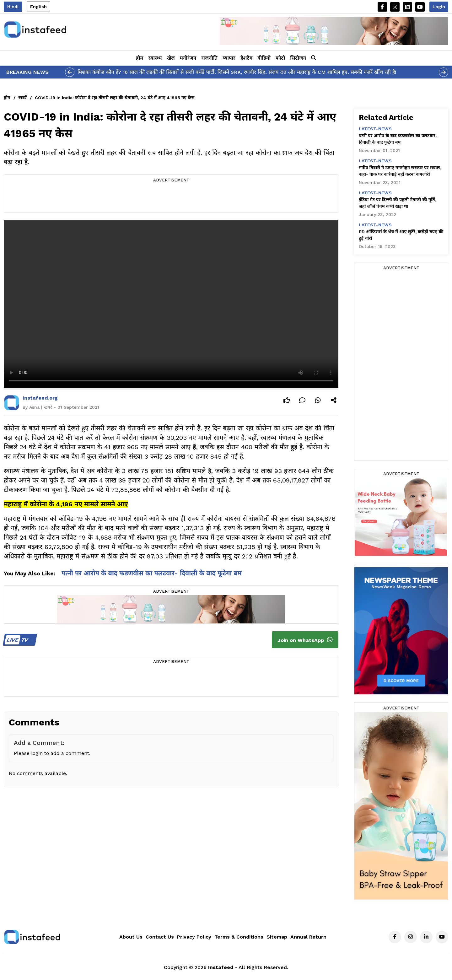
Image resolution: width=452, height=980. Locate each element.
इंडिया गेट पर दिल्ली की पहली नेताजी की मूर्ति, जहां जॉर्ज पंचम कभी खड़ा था (398, 203)
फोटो (280, 58)
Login (439, 7)
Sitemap (277, 937)
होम (140, 58)
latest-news (375, 129)
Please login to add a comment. (52, 753)
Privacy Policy (194, 937)
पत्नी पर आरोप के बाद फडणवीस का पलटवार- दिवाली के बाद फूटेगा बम (152, 573)
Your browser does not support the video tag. (171, 304)
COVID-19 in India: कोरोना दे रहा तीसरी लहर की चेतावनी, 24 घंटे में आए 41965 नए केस (115, 98)
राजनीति (209, 58)
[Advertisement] (171, 198)
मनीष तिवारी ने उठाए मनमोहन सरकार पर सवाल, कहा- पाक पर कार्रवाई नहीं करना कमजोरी (400, 171)
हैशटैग (246, 58)
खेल (171, 58)
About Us (131, 937)
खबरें (23, 98)
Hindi (13, 7)
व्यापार (229, 58)
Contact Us (160, 937)
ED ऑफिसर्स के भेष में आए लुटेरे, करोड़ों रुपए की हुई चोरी (401, 235)
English (38, 7)
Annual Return (308, 937)
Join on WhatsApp (305, 640)
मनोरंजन (188, 58)
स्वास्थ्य (155, 58)
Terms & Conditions (239, 937)
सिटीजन (298, 58)
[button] (314, 58)
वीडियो (264, 58)
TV (19, 640)
